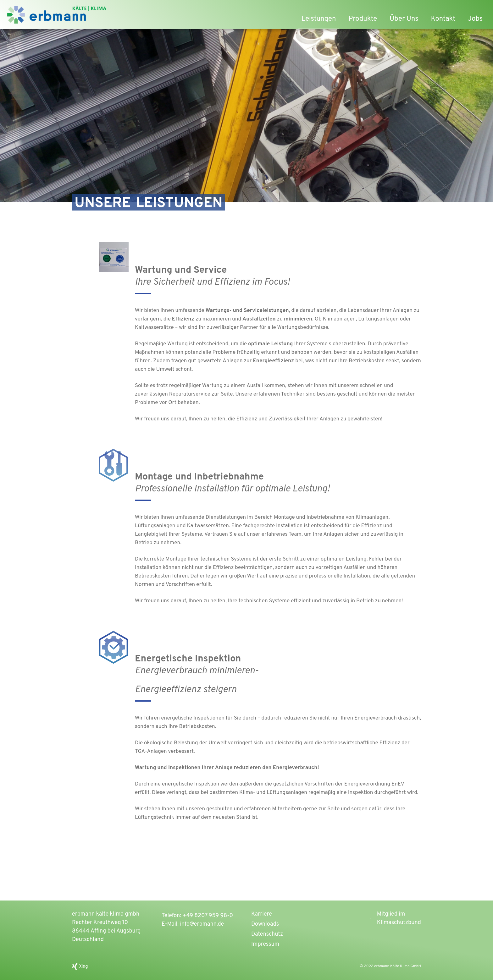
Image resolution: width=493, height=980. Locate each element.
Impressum (265, 944)
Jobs (475, 19)
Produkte (363, 19)
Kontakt (443, 19)
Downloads (265, 924)
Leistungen (319, 19)
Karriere (262, 914)
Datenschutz (267, 934)
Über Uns (404, 19)
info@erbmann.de (202, 924)
